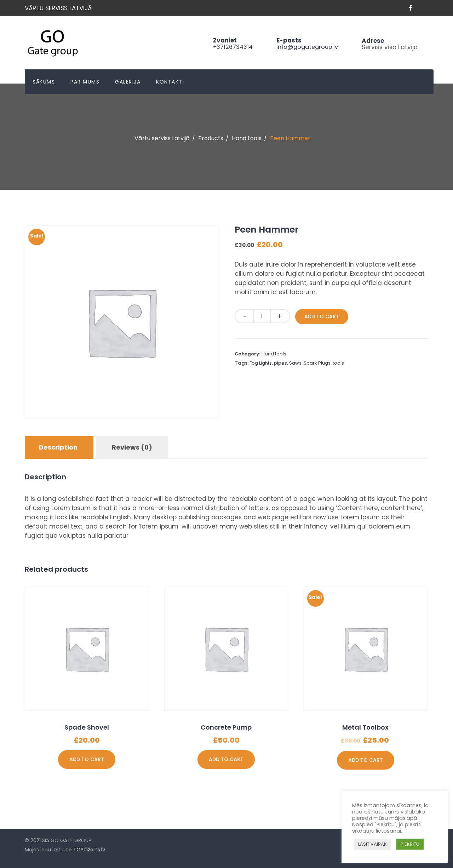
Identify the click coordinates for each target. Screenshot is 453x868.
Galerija (128, 82)
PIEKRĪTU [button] (410, 844)
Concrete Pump (226, 727)
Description (58, 447)
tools (338, 363)
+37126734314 (228, 47)
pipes (280, 363)
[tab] (58, 447)
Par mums (85, 82)
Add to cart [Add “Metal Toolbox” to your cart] (366, 760)
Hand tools (274, 354)
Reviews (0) (132, 447)
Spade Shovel (87, 727)
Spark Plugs (317, 363)
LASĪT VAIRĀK (372, 844)
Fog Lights (261, 363)
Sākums (44, 82)
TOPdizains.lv (89, 850)
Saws (295, 363)
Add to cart (322, 316)
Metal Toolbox (365, 727)
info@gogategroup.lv (306, 47)
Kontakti (170, 82)
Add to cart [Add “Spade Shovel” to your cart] (87, 759)
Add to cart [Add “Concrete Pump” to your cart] (226, 759)
